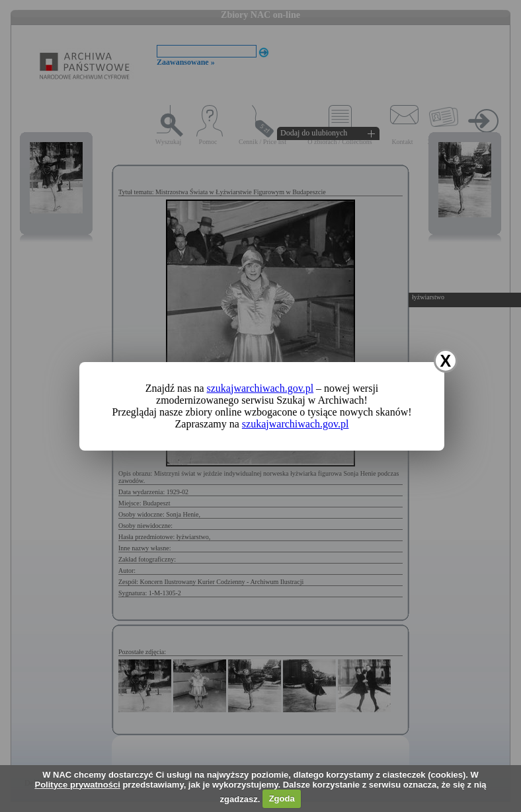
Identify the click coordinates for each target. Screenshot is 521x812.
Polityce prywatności (77, 785)
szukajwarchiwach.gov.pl (260, 388)
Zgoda (282, 798)
